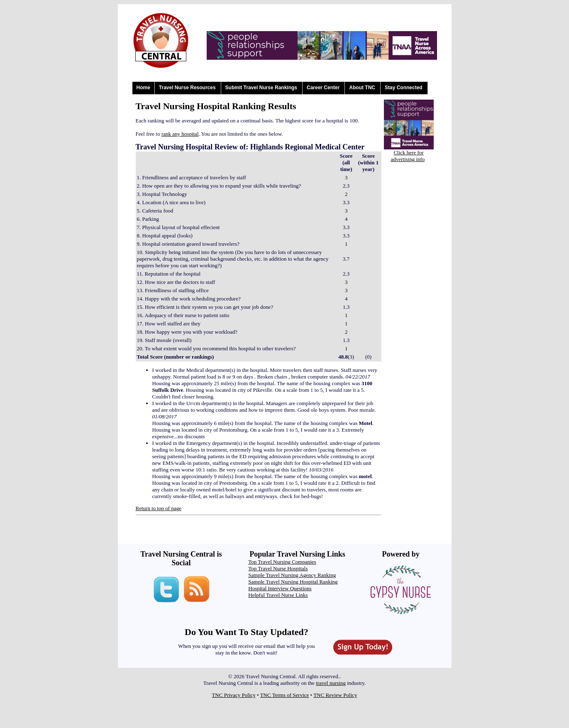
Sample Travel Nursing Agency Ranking (292, 575)
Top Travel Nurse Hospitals (278, 568)
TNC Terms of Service (285, 695)
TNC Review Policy (335, 695)
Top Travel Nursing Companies (282, 562)
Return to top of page (159, 508)
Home (143, 88)
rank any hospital (180, 134)
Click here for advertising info (408, 156)
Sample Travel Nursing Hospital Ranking (293, 582)
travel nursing (331, 683)
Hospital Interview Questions (280, 588)
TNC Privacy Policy (233, 695)
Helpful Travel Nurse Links (278, 595)
